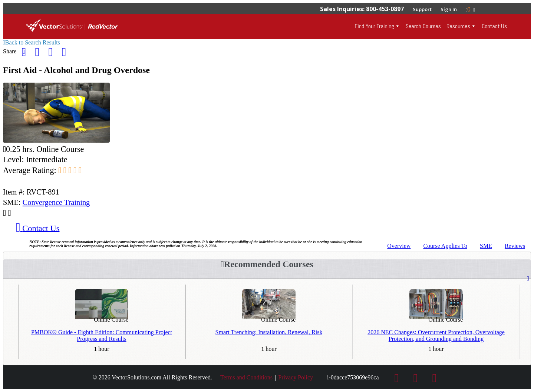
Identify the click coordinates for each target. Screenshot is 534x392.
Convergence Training (56, 202)
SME (486, 246)
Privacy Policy (296, 377)
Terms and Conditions (246, 377)
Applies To (445, 246)
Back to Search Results (32, 42)
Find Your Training (374, 26)
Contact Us (494, 26)
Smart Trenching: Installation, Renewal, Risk (269, 332)
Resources (458, 26)
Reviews (515, 246)
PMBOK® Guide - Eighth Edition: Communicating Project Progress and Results (102, 335)
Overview (399, 246)
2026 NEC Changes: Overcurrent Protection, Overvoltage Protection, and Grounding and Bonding (436, 335)
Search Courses (423, 26)
